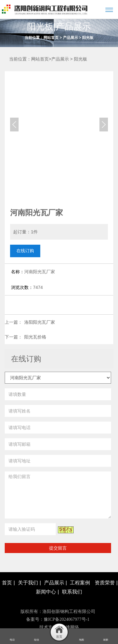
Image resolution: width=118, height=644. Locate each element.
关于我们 (28, 583)
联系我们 (72, 592)
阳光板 (88, 38)
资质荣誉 (105, 583)
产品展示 (70, 38)
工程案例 (80, 583)
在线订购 (25, 251)
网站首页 (51, 38)
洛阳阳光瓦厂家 (40, 322)
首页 (7, 583)
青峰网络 (70, 627)
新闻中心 (46, 592)
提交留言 (58, 548)
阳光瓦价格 (35, 337)
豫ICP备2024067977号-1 (67, 619)
